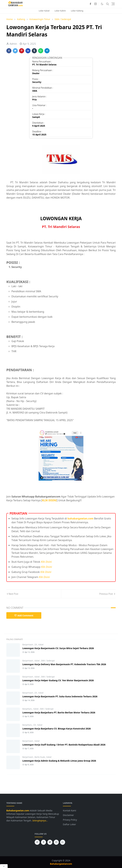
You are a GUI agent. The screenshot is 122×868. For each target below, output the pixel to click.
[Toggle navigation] (113, 4)
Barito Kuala (40, 757)
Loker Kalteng (77, 11)
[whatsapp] (63, 842)
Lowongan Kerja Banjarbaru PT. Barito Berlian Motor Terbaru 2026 (59, 712)
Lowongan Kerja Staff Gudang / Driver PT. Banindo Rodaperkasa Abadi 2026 (64, 745)
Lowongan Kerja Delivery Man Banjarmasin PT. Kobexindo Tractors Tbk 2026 (64, 664)
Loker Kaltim (60, 11)
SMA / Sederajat (48, 661)
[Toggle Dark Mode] (102, 4)
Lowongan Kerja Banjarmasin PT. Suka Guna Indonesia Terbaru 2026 (60, 696)
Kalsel (41, 645)
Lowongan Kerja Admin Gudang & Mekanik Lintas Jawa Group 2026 (59, 761)
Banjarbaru (27, 709)
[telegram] (37, 842)
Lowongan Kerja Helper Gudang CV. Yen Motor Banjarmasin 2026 (58, 680)
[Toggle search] (108, 4)
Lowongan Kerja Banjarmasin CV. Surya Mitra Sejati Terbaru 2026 (58, 648)
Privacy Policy (70, 820)
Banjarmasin (28, 645)
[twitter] (50, 842)
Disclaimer (68, 815)
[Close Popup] (4, 866)
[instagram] (95, 4)
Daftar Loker (69, 824)
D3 (36, 645)
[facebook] (90, 4)
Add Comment (24, 615)
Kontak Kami (69, 810)
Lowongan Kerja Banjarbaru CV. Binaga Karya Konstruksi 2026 (57, 729)
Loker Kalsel (44, 11)
